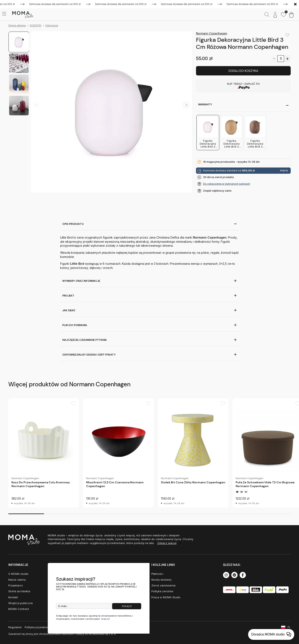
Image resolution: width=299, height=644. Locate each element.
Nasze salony (17, 580)
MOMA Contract (19, 609)
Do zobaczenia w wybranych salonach (227, 184)
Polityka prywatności (38, 627)
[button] (186, 105)
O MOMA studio (18, 574)
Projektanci (16, 585)
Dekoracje (52, 25)
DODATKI (36, 25)
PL (289, 627)
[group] (44, 453)
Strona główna (17, 25)
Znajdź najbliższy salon (217, 191)
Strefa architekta (19, 591)
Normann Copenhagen (212, 33)
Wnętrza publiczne (21, 603)
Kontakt (13, 597)
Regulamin (15, 627)
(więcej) (105, 619)
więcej (284, 170)
